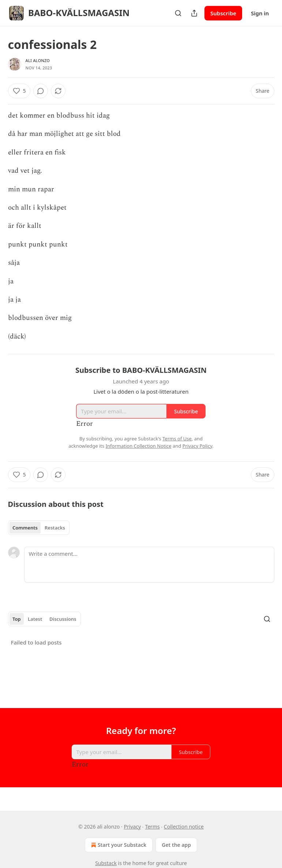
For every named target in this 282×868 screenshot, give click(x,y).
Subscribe (223, 13)
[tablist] (39, 528)
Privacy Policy (198, 446)
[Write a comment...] (149, 565)
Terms (152, 827)
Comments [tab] (25, 528)
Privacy (133, 827)
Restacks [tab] (55, 528)
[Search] (178, 13)
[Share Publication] (194, 13)
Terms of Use (177, 439)
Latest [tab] (35, 619)
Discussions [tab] (63, 619)
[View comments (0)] (41, 91)
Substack (106, 863)
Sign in (260, 13)
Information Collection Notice (139, 446)
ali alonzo (38, 60)
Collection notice (184, 827)
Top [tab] (17, 619)
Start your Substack (118, 845)
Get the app (176, 845)
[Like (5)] (19, 91)
